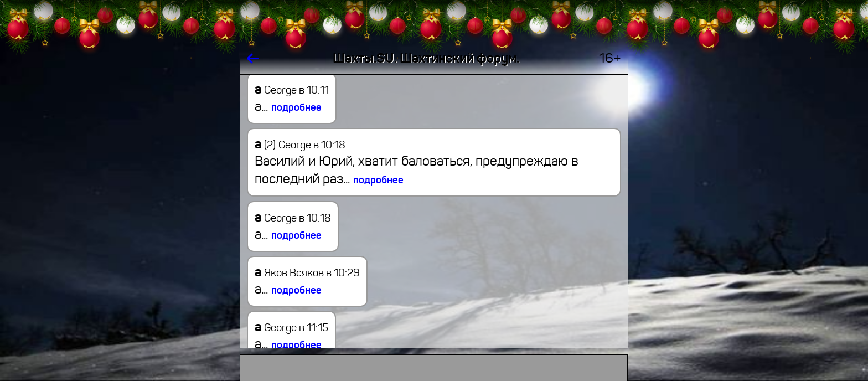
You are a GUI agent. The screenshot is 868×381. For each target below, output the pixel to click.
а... (288, 106)
